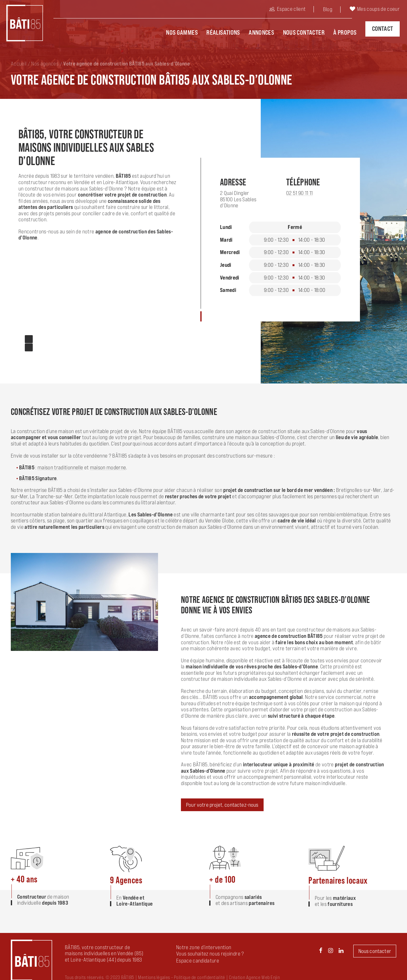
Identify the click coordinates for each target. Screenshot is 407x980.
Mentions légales (154, 973)
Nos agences (45, 59)
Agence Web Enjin (263, 973)
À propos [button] (345, 32)
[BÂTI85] (22, 22)
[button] (198, 956)
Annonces (261, 32)
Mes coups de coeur (378, 9)
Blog (328, 9)
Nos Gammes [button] (182, 32)
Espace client (291, 9)
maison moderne (108, 463)
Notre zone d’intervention (204, 943)
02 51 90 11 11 (300, 189)
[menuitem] (296, 10)
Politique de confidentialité (199, 973)
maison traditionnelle (60, 463)
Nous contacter (304, 32)
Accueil (19, 59)
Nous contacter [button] (375, 947)
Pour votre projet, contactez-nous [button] (222, 800)
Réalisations (223, 32)
